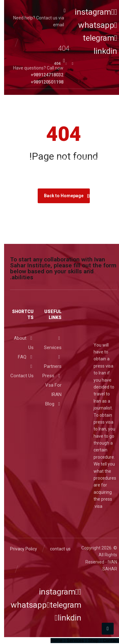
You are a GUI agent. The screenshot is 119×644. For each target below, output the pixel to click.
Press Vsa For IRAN (48, 385)
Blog (49, 404)
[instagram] (92, 12)
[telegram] (60, 605)
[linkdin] (64, 618)
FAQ (22, 357)
